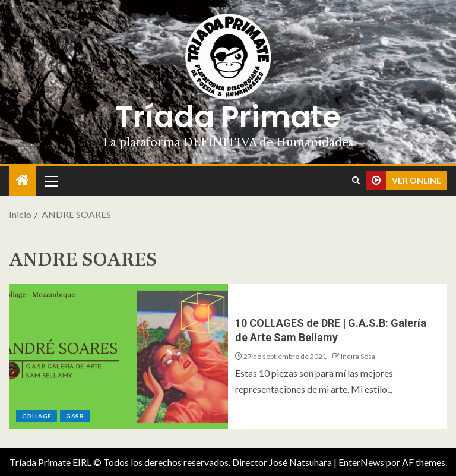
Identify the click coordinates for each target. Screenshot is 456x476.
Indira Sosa (358, 356)
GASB (75, 416)
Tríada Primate (228, 117)
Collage (37, 416)
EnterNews (361, 462)
